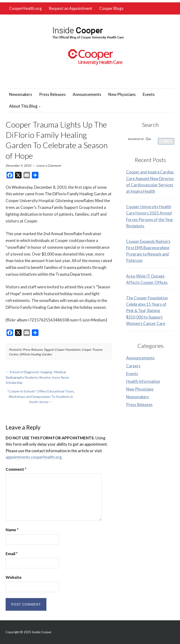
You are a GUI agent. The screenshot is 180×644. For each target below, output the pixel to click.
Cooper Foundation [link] (67, 350)
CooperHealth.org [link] (25, 8)
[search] (139, 139)
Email (12, 554)
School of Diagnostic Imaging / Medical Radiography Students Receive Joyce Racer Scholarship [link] (37, 377)
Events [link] (149, 94)
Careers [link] (133, 366)
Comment (16, 469)
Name (12, 530)
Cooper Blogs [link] (111, 8)
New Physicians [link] (122, 94)
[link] (88, 32)
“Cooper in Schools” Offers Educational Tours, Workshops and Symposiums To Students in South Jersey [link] (41, 396)
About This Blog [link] (25, 106)
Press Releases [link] (52, 94)
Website (14, 577)
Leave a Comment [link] (49, 166)
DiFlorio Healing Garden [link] (36, 354)
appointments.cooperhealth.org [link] (34, 457)
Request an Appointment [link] (71, 8)
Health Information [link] (143, 381)
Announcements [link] (87, 94)
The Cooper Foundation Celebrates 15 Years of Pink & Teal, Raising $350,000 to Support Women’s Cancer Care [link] (147, 311)
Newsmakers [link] (21, 94)
